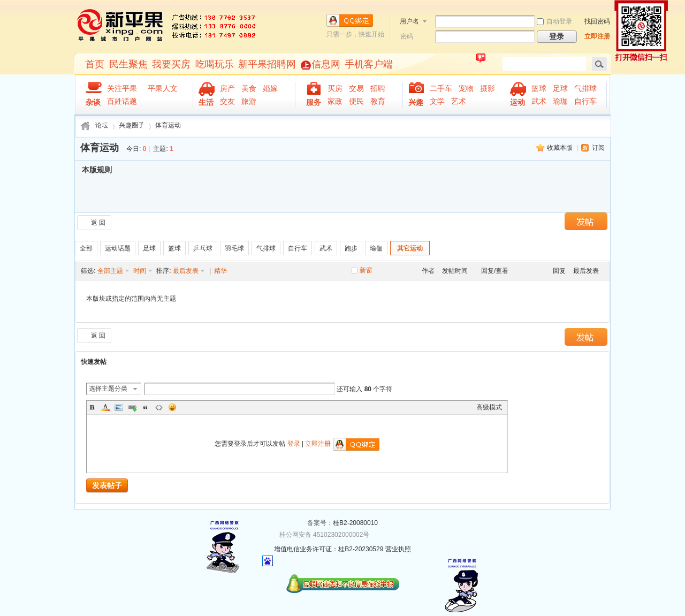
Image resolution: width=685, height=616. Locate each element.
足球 (560, 88)
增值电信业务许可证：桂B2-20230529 (329, 549)
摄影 (488, 88)
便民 (356, 101)
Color (105, 407)
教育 (378, 101)
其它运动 (410, 248)
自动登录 (554, 21)
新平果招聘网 (267, 64)
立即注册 (597, 36)
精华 (220, 271)
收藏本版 (560, 148)
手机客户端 (369, 64)
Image (119, 407)
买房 (335, 88)
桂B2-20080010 (355, 523)
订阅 (598, 148)
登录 (294, 444)
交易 (356, 88)
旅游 (249, 101)
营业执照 (398, 549)
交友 (227, 101)
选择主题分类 (108, 389)
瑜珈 (560, 101)
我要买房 (171, 64)
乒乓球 (203, 248)
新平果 (120, 26)
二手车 (441, 88)
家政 (335, 101)
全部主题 (110, 271)
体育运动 (168, 125)
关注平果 (124, 88)
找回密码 (597, 21)
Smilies (172, 407)
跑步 (351, 248)
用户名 (409, 21)
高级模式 (489, 407)
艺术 (459, 101)
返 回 (98, 223)
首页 (95, 64)
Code (159, 407)
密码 (407, 36)
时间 (140, 271)
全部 (86, 248)
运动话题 (118, 248)
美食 (249, 88)
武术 (539, 101)
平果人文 (165, 88)
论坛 (102, 125)
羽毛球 (234, 248)
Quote (146, 407)
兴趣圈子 (132, 125)
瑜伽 (376, 248)
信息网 (326, 64)
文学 (437, 101)
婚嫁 (270, 88)
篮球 (539, 88)
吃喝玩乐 (215, 64)
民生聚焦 (128, 64)
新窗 (366, 270)
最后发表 (186, 271)
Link (132, 407)
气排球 (585, 88)
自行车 (585, 101)
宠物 (466, 88)
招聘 (378, 88)
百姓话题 (122, 101)
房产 (227, 88)
